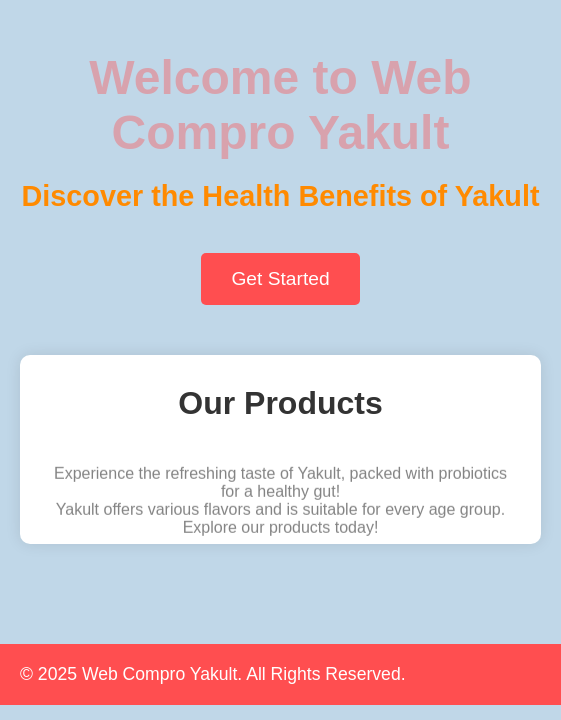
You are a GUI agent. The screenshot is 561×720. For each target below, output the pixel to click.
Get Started (280, 278)
